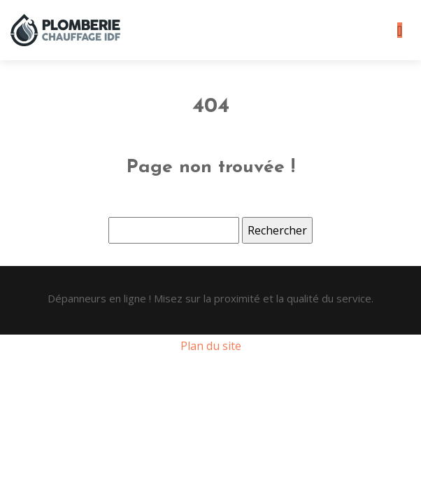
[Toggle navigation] (400, 30)
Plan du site (211, 346)
